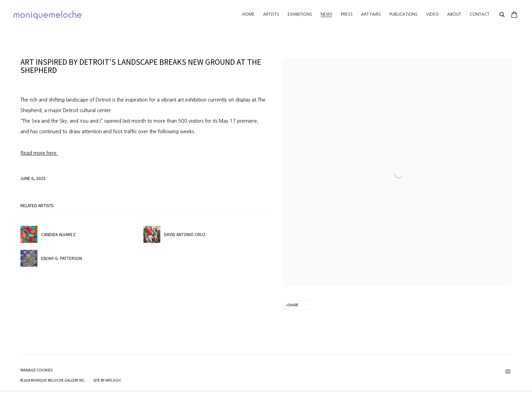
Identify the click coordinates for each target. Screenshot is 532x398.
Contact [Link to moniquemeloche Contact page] (480, 14)
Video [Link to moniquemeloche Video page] (432, 14)
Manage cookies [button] (37, 370)
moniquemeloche (48, 15)
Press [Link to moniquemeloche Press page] (347, 14)
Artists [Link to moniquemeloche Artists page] (271, 14)
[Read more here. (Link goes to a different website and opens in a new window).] (39, 153)
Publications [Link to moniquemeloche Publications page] (404, 14)
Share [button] (293, 305)
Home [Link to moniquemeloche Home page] (248, 14)
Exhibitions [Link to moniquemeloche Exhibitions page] (300, 14)
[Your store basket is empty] (514, 15)
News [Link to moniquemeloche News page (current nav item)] (327, 14)
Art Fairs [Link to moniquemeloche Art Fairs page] (371, 14)
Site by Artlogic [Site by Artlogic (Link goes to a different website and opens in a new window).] (107, 380)
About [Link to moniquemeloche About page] (454, 14)
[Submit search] (502, 15)
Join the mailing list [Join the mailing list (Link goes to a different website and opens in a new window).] (508, 372)
